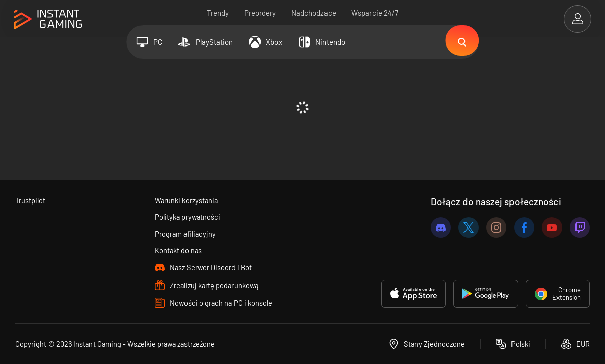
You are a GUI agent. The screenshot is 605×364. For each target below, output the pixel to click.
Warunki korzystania (187, 200)
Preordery (260, 13)
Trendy (218, 13)
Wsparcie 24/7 (375, 13)
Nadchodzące (314, 13)
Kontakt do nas (178, 250)
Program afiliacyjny (185, 234)
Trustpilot (31, 200)
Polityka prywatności (188, 217)
